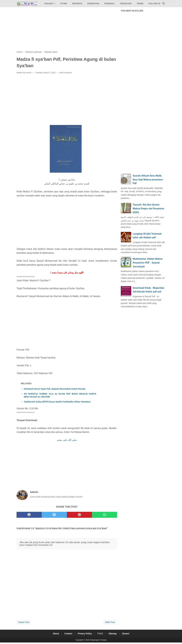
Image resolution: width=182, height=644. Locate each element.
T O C (100, 634)
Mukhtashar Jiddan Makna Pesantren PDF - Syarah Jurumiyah (148, 263)
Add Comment (65, 73)
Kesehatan (93, 4)
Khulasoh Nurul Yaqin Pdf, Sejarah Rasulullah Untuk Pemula (55, 389)
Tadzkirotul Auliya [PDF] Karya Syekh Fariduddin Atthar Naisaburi (57, 402)
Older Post (110, 622)
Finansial (110, 4)
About (56, 634)
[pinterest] (79, 515)
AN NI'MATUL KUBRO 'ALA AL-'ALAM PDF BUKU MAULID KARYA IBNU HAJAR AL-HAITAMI (60, 395)
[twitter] (54, 515)
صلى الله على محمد (67, 440)
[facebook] (29, 515)
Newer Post (24, 622)
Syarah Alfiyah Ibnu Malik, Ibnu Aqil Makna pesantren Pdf (148, 180)
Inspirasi (77, 4)
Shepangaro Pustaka (98, 640)
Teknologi (126, 4)
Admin (29, 73)
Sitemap (113, 634)
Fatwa (64, 4)
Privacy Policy (85, 634)
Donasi (126, 634)
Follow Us (154, 4)
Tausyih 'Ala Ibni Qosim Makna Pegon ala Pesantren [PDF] (148, 208)
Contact (68, 634)
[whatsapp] (104, 515)
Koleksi (49, 4)
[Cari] (164, 4)
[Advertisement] (67, 30)
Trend (140, 4)
